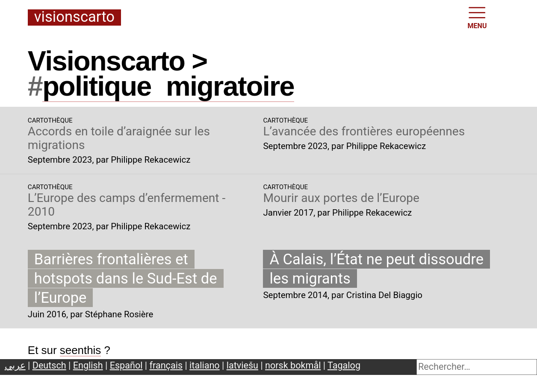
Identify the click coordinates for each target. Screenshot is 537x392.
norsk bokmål (293, 365)
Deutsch (49, 365)
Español (126, 365)
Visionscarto (74, 17)
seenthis (81, 350)
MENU (477, 17)
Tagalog (344, 365)
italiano (205, 365)
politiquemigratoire (168, 86)
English (88, 365)
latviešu (242, 365)
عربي (15, 365)
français (166, 365)
